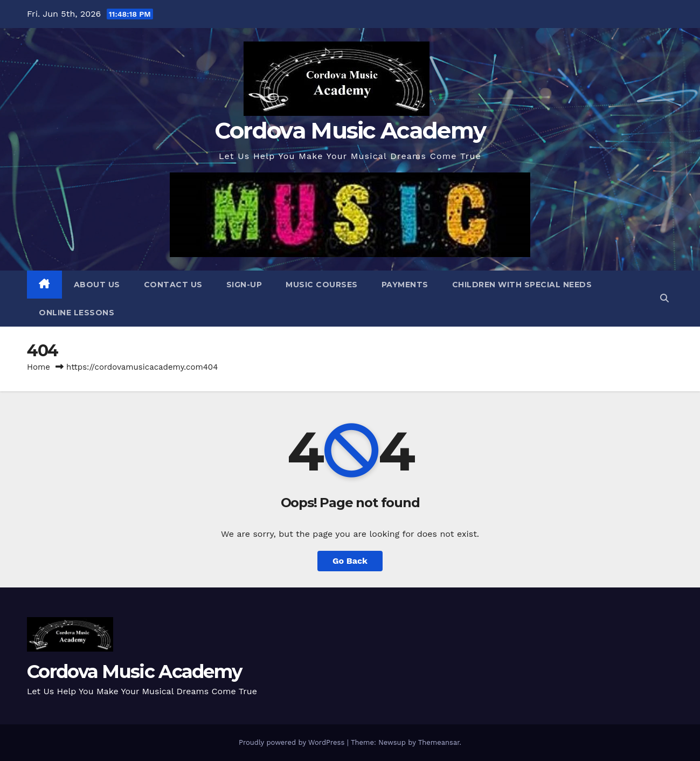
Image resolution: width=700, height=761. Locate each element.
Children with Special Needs (522, 285)
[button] (664, 298)
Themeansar (439, 742)
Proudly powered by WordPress (293, 742)
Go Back (350, 561)
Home (39, 367)
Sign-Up (244, 285)
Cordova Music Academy (350, 130)
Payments (405, 285)
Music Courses (322, 285)
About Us (97, 285)
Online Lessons (77, 313)
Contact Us (173, 285)
